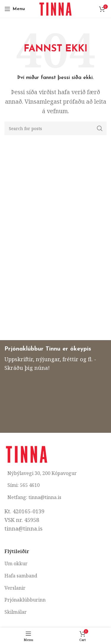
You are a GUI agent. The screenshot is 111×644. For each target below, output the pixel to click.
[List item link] (55, 564)
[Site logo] (55, 8)
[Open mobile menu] (15, 9)
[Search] (55, 128)
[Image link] (27, 453)
